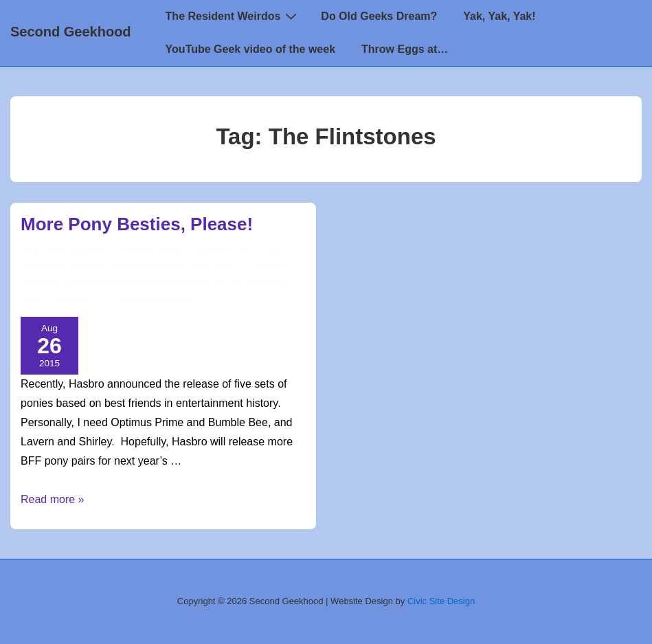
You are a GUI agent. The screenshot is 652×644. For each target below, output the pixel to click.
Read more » (53, 499)
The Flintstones (135, 300)
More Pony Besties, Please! (137, 224)
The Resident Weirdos (233, 16)
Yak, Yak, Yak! (499, 16)
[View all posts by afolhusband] (72, 252)
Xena (189, 300)
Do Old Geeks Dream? (379, 16)
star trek (70, 300)
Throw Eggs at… (405, 49)
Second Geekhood (71, 32)
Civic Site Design (441, 601)
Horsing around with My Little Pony (152, 268)
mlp (202, 284)
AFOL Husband (75, 284)
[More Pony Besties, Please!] (219, 252)
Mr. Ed (229, 284)
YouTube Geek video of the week (250, 49)
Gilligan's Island (150, 284)
